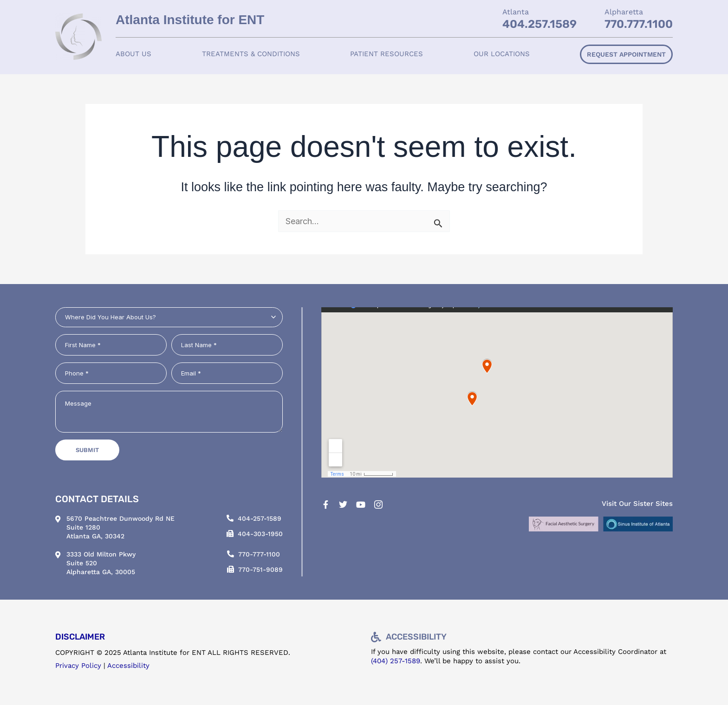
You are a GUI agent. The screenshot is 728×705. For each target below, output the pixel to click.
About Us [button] (133, 54)
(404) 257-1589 (396, 661)
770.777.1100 (639, 24)
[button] (133, 54)
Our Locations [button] (502, 54)
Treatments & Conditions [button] (251, 54)
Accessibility (128, 666)
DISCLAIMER (80, 637)
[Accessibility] (376, 637)
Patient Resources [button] (387, 54)
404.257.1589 (539, 24)
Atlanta (516, 12)
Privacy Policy (78, 666)
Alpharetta (624, 12)
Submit (87, 450)
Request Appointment (626, 54)
